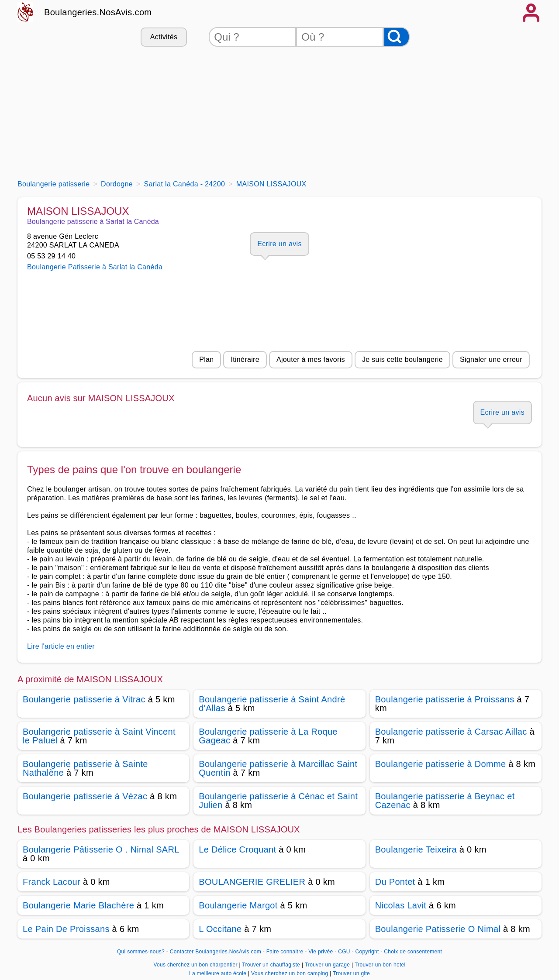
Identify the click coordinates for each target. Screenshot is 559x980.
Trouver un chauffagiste (272, 965)
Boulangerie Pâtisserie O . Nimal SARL (101, 849)
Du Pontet (395, 882)
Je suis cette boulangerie (402, 359)
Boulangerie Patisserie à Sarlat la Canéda (95, 267)
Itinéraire (245, 359)
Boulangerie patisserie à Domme (441, 764)
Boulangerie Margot (238, 905)
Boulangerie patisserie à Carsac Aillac (451, 732)
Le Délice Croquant (237, 849)
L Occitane (220, 929)
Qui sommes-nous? (141, 952)
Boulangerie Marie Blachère (78, 905)
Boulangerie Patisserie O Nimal (438, 929)
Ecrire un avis (279, 244)
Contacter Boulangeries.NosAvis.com (216, 952)
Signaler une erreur (491, 359)
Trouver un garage (328, 965)
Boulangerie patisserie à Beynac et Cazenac (445, 801)
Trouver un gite (351, 973)
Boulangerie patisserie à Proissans (445, 699)
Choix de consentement (413, 952)
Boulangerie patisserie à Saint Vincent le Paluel (99, 736)
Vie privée (321, 952)
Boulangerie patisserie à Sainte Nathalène (85, 768)
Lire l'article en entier (61, 646)
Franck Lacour (52, 882)
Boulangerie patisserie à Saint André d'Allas (272, 704)
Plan (206, 359)
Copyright (368, 952)
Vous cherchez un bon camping (290, 973)
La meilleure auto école (219, 973)
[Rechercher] (397, 37)
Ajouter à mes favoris (311, 359)
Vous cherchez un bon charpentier (196, 965)
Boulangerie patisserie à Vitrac (84, 699)
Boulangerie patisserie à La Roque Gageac (268, 736)
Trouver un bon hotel (380, 965)
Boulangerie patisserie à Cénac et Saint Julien (278, 801)
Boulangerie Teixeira (416, 849)
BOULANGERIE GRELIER (252, 882)
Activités (164, 37)
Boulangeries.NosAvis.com (98, 12)
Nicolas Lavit (401, 905)
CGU (344, 952)
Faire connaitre (285, 952)
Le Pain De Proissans (66, 929)
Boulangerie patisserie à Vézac (85, 796)
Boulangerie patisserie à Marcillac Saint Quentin (278, 768)
